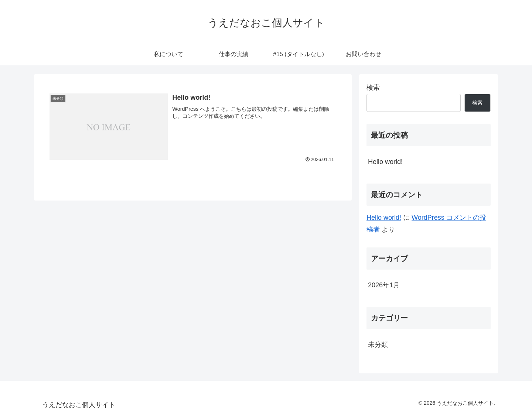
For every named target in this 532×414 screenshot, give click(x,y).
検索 (373, 88)
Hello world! (385, 162)
